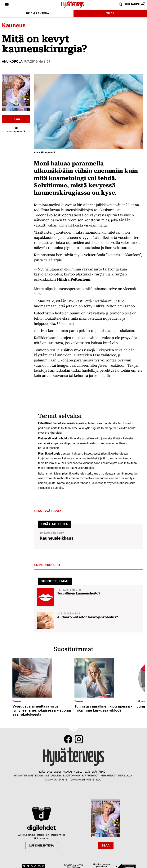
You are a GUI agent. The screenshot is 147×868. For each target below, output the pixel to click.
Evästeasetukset (50, 772)
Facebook (68, 739)
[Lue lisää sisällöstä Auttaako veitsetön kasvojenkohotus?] (89, 621)
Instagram (79, 739)
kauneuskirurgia (47, 565)
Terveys (17, 701)
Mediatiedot (108, 776)
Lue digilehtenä (37, 13)
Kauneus (14, 25)
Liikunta (141, 701)
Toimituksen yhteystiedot (86, 780)
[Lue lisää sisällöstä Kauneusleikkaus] (89, 537)
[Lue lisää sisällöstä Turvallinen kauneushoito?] (89, 597)
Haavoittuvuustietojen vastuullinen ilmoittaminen (47, 776)
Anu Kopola (12, 61)
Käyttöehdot (90, 776)
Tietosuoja (125, 776)
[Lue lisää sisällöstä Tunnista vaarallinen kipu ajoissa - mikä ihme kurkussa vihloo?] (105, 678)
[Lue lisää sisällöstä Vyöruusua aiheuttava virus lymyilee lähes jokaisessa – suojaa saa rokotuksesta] (42, 678)
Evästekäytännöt (96, 772)
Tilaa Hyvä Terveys (49, 511)
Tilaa (110, 13)
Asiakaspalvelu (73, 772)
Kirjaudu (135, 4)
